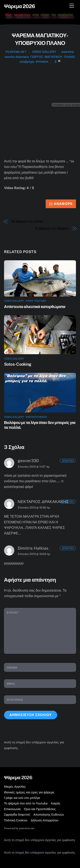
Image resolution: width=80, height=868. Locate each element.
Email (11, 684)
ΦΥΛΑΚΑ (42, 62)
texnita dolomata (17, 57)
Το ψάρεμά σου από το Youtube (26, 803)
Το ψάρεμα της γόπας (27, 221)
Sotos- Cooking (18, 364)
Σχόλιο (13, 612)
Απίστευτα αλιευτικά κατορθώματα (35, 307)
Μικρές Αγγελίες (15, 786)
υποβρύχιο (27, 62)
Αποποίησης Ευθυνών (49, 814)
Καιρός (56, 803)
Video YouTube (36, 301)
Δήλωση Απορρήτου (45, 820)
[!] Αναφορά (61, 204)
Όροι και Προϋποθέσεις (40, 809)
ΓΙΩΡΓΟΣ (37, 57)
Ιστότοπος (15, 700)
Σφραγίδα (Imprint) (17, 814)
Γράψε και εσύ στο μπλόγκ (22, 798)
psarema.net (16, 52)
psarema (68, 52)
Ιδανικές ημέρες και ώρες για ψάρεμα (29, 792)
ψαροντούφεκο (36, 417)
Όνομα (12, 668)
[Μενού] (72, 6)
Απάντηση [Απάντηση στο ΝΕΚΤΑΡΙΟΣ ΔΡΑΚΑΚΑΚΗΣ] (68, 502)
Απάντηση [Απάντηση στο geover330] (68, 461)
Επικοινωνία (12, 809)
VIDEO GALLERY (44, 52)
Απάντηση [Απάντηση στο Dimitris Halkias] (68, 548)
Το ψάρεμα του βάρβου (52, 228)
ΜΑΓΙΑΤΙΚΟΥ (54, 57)
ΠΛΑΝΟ (69, 57)
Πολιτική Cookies (16, 820)
